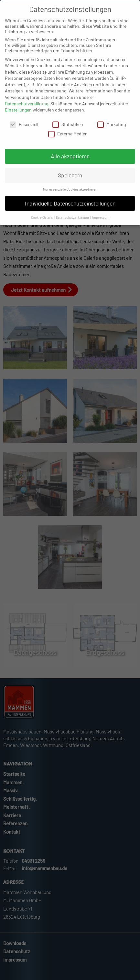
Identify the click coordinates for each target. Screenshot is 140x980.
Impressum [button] (101, 223)
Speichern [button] (70, 181)
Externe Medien (68, 140)
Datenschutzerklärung (27, 110)
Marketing (112, 130)
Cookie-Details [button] (42, 223)
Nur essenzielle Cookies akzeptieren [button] (70, 195)
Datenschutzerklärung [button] (73, 223)
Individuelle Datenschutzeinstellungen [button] (70, 209)
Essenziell (24, 130)
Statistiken (68, 130)
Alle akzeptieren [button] (70, 162)
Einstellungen (18, 116)
